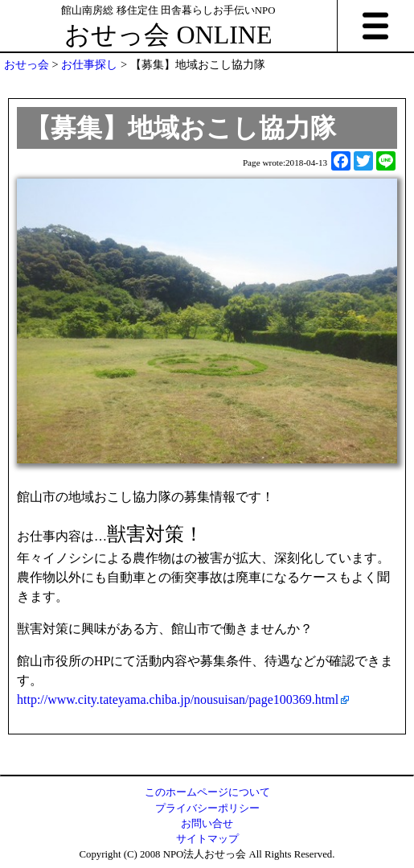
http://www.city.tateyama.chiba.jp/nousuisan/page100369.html (178, 699)
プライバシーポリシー (207, 808)
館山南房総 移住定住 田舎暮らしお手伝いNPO (168, 10)
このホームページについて (207, 792)
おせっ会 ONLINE (168, 35)
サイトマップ (207, 839)
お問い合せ (207, 824)
